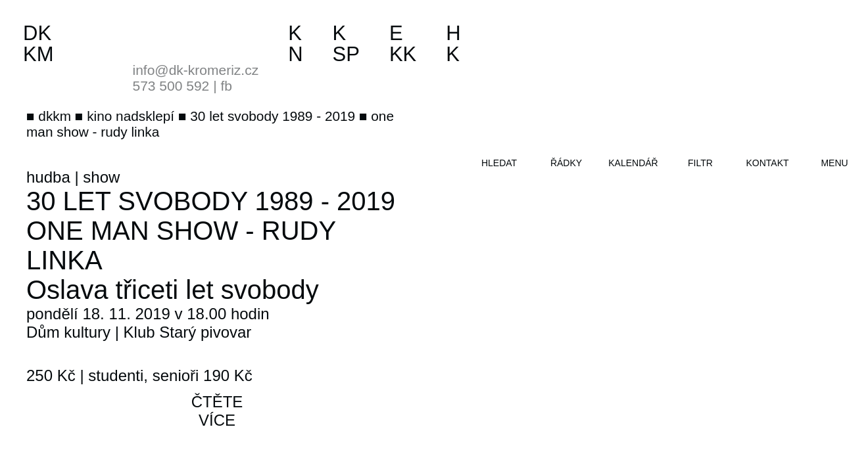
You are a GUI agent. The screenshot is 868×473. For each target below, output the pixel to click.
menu (834, 163)
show (101, 177)
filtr (700, 163)
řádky (566, 163)
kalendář (633, 163)
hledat (499, 163)
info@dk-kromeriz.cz (196, 70)
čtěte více (217, 411)
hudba (48, 177)
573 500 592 (171, 86)
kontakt (767, 163)
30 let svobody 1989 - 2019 (211, 201)
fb (226, 86)
